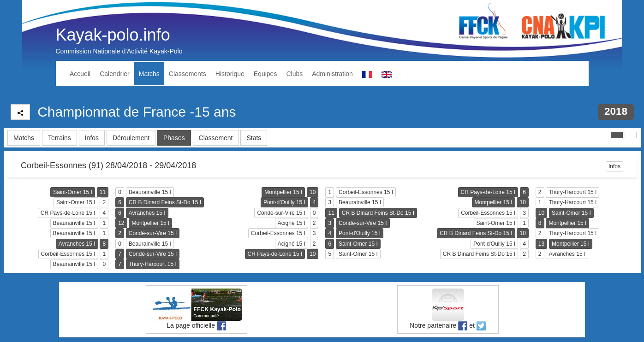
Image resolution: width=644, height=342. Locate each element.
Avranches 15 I (147, 213)
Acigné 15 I (292, 223)
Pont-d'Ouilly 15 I (284, 202)
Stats (254, 138)
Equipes (265, 74)
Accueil (80, 74)
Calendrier (115, 74)
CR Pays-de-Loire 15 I (488, 192)
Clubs (294, 74)
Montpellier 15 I (283, 192)
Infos (92, 138)
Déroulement (131, 138)
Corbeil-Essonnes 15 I (366, 192)
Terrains (60, 138)
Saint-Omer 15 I (73, 192)
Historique (230, 74)
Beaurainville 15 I (150, 192)
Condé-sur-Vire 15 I (281, 213)
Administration (332, 74)
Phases (174, 138)
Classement (216, 138)
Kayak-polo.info (113, 35)
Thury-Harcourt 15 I (572, 192)
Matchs (149, 74)
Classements (188, 74)
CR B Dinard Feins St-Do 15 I (165, 202)
